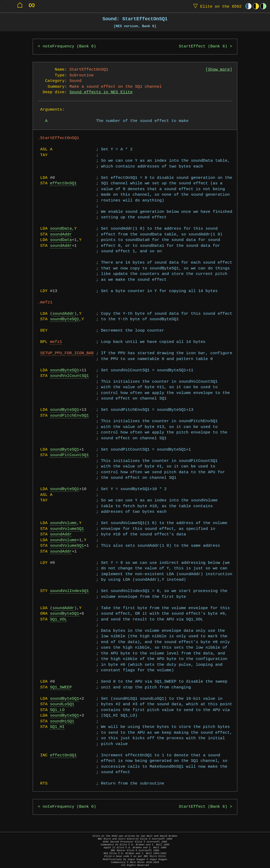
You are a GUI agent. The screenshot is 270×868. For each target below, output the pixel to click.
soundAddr (61, 235)
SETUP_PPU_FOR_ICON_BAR (67, 353)
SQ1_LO (57, 710)
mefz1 (56, 342)
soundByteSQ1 (64, 319)
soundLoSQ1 (62, 704)
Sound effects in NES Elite (101, 92)
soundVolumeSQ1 (67, 529)
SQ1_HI (57, 727)
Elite (216, 6)
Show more (219, 70)
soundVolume (63, 523)
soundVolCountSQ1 (69, 376)
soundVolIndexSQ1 (69, 591)
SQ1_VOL (58, 620)
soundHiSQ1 (62, 721)
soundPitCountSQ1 (69, 455)
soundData (61, 229)
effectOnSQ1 (63, 183)
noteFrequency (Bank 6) (69, 46)
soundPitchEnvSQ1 (69, 416)
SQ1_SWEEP (61, 687)
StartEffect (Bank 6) (203, 46)
